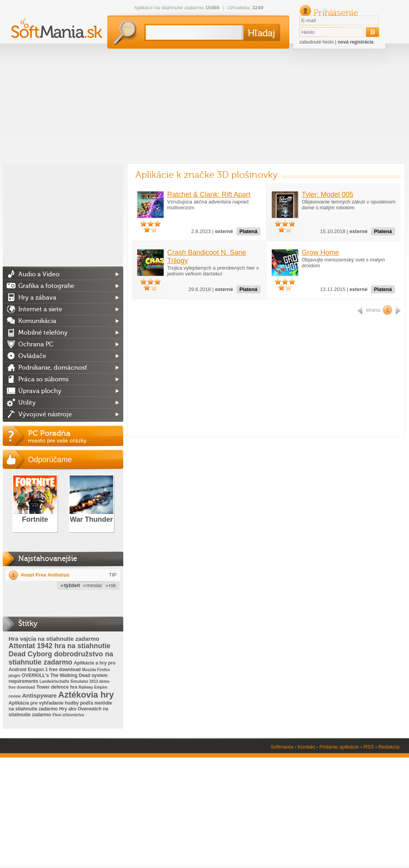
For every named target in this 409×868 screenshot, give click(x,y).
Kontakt (306, 747)
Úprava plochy (40, 391)
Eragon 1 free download (54, 670)
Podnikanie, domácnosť (53, 368)
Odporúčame (50, 459)
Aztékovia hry (86, 695)
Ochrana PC (36, 344)
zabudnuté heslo (316, 42)
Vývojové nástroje (45, 414)
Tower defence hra (57, 687)
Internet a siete (40, 309)
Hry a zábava (37, 298)
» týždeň (70, 585)
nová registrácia (356, 42)
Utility (27, 403)
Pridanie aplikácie (339, 747)
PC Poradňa (76, 436)
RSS (369, 747)
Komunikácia (37, 321)
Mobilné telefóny (43, 333)
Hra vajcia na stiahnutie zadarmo (54, 639)
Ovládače (32, 356)
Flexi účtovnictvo (68, 715)
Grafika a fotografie (46, 286)
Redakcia (389, 747)
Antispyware (39, 695)
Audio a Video (39, 274)
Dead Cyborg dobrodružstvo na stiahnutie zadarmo (61, 658)
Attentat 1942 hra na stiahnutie (59, 646)
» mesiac (93, 585)
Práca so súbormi (43, 379)
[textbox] (193, 32)
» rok (111, 585)
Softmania (282, 747)
